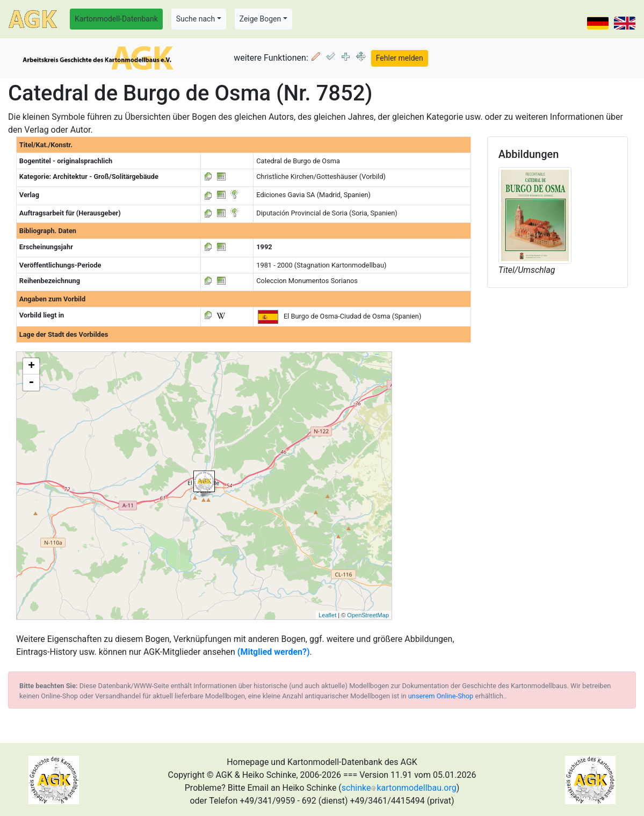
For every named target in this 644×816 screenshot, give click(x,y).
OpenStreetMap (368, 615)
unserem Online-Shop (441, 696)
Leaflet (327, 615)
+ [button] (31, 366)
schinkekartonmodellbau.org (399, 788)
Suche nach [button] (196, 19)
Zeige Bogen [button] (261, 19)
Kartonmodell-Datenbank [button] (116, 19)
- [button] (31, 382)
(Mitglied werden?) (274, 652)
